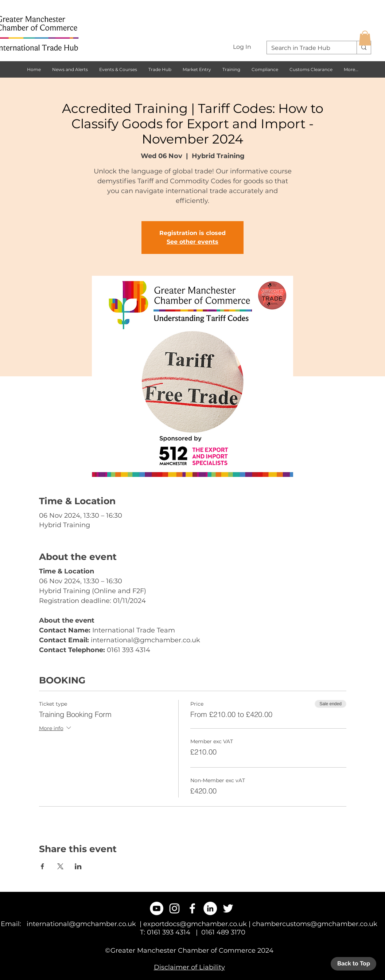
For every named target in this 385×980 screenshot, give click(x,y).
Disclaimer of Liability (189, 967)
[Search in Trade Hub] (306, 48)
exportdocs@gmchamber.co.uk (195, 924)
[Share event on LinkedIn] (78, 866)
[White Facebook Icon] (192, 908)
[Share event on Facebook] (42, 866)
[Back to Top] (353, 964)
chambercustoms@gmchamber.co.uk (315, 924)
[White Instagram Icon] (174, 908)
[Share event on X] (60, 866)
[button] (365, 38)
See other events (192, 242)
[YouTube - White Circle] (157, 908)
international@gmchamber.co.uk (81, 924)
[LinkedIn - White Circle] (210, 908)
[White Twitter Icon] (228, 908)
